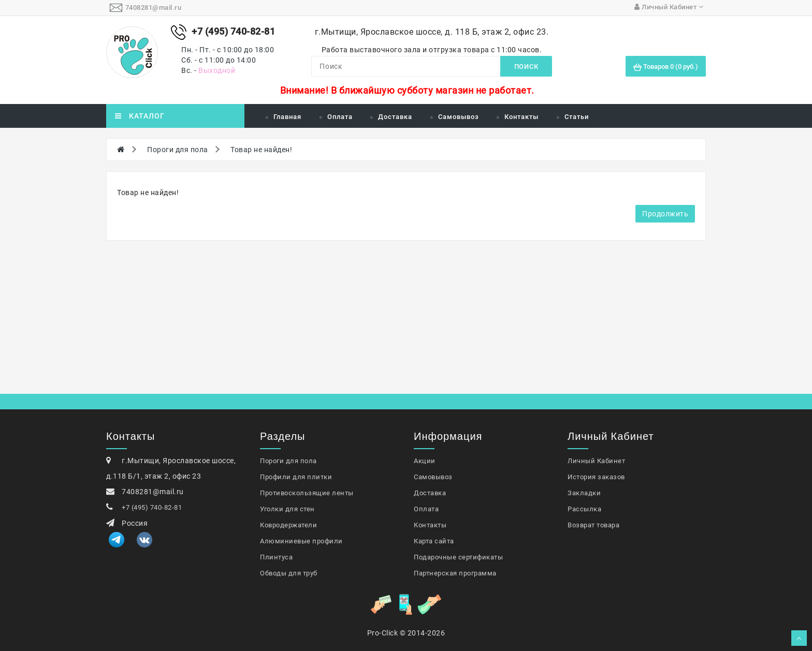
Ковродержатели (288, 525)
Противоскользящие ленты (307, 493)
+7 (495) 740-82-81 (152, 507)
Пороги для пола (178, 150)
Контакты (521, 117)
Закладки (584, 493)
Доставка (395, 117)
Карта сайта (434, 541)
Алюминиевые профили (301, 541)
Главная (287, 117)
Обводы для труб (289, 573)
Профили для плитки (296, 477)
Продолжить (665, 214)
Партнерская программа (455, 573)
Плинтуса (276, 557)
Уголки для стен (287, 509)
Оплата (340, 117)
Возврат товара (593, 525)
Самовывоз (459, 117)
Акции (425, 461)
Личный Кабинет (596, 461)
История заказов (596, 477)
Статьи (577, 117)
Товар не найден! (261, 150)
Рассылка (584, 509)
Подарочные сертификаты (458, 557)
